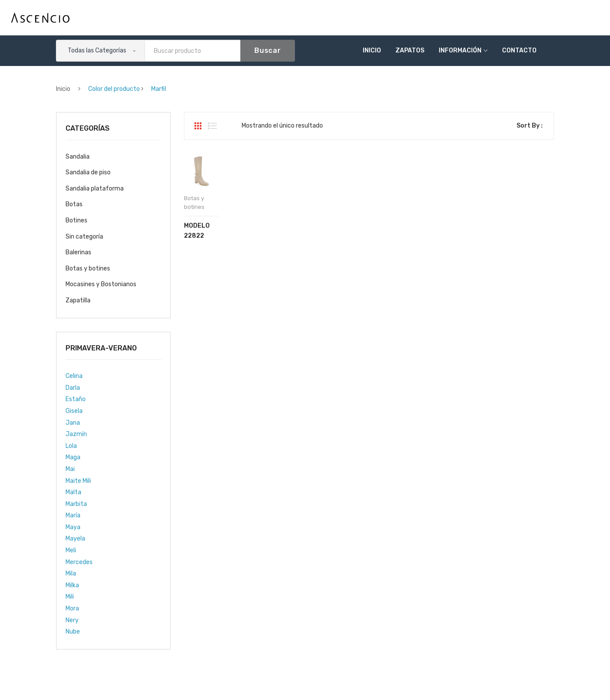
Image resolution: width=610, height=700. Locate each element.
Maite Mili (78, 481)
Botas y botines (88, 269)
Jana (73, 423)
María (73, 515)
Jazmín (76, 434)
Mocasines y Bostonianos (101, 284)
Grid (198, 126)
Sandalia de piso (88, 172)
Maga (73, 457)
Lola (71, 446)
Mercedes (79, 562)
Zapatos (410, 50)
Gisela (74, 411)
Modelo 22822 (197, 231)
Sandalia (78, 157)
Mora (72, 608)
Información (460, 50)
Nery (72, 620)
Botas (74, 204)
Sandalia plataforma (95, 189)
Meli (71, 550)
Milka (72, 585)
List (212, 126)
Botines (76, 220)
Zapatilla (78, 300)
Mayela (75, 539)
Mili (70, 597)
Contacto (519, 50)
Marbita (76, 504)
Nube (73, 632)
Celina (74, 376)
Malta (73, 492)
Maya (73, 527)
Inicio (372, 50)
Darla (73, 388)
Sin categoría (84, 237)
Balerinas (78, 252)
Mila (71, 574)
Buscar (268, 50)
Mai (70, 469)
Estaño (76, 399)
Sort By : (530, 126)
